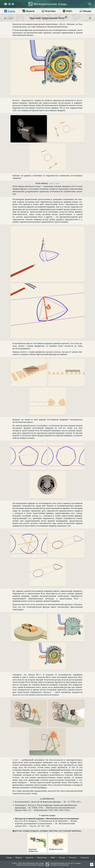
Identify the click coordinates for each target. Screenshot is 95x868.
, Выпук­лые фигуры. (38, 802)
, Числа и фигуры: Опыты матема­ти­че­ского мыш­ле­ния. (46, 806)
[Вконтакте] (9, 5)
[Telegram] (13, 5)
